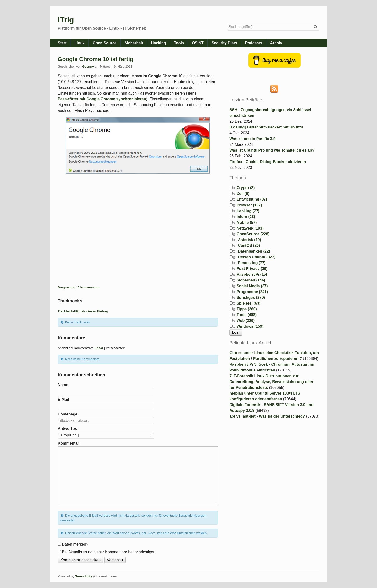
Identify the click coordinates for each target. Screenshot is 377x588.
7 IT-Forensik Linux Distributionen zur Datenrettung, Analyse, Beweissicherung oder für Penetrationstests (271, 382)
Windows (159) (250, 326)
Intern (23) (246, 217)
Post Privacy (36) (252, 269)
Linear (98, 348)
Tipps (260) (247, 309)
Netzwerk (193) (250, 228)
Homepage (68, 414)
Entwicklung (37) (252, 199)
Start (62, 43)
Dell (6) (243, 194)
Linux (79, 43)
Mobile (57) (247, 222)
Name (63, 385)
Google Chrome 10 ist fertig (96, 59)
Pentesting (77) (252, 263)
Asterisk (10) (250, 240)
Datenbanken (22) (254, 251)
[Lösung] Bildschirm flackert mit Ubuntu (266, 127)
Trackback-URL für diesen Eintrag (83, 311)
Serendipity (84, 576)
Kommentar (68, 443)
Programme (66, 287)
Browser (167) (249, 205)
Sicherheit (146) (251, 280)
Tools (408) (247, 315)
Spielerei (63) (249, 303)
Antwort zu (68, 429)
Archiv (276, 43)
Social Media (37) (252, 286)
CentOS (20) (249, 246)
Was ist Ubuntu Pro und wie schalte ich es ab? (272, 150)
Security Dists (224, 43)
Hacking (158, 43)
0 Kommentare (88, 287)
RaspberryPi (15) (252, 274)
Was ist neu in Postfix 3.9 (252, 139)
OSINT (198, 43)
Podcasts (254, 43)
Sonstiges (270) (251, 297)
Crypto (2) (246, 188)
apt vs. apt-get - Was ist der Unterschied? (267, 416)
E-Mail (63, 399)
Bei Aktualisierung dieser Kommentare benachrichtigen (109, 552)
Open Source (105, 43)
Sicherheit (134, 43)
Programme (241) (252, 292)
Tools (179, 43)
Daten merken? (75, 544)
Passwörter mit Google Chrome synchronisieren (102, 99)
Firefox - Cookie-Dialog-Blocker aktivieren (268, 162)
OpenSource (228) (253, 234)
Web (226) (246, 321)
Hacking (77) (248, 211)
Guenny (88, 67)
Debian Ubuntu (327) (257, 257)
